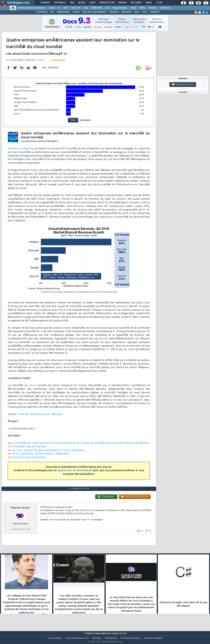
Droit (149, 3)
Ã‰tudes (136, 3)
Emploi (122, 3)
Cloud (52, 8)
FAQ (72, 3)
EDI (107, 8)
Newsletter (107, 3)
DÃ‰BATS (127, 12)
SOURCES (114, 12)
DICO (144, 12)
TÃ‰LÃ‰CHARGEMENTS (94, 12)
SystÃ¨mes (165, 8)
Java (86, 8)
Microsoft (76, 8)
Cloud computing (22, 151)
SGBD (133, 8)
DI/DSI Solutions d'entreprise (32, 8)
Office (143, 8)
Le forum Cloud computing (28, 460)
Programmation (120, 8)
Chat (92, 3)
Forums (45, 3)
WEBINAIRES (63, 12)
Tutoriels (60, 3)
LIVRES (76, 12)
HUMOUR (155, 12)
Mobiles (153, 8)
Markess (57, 416)
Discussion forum (183, 85)
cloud (32, 388)
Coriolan (40, 62)
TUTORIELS (42, 12)
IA (59, 8)
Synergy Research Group (34, 416)
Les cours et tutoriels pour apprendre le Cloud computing (48, 452)
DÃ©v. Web (97, 8)
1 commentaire (57, 62)
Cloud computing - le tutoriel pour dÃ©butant (40, 456)
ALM (66, 8)
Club (159, 3)
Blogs (82, 3)
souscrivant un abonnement (75, 473)
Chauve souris (20, 514)
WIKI (137, 12)
